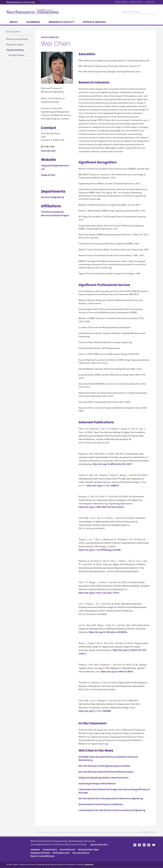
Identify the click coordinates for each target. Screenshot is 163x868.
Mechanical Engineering (52, 197)
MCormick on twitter (134, 845)
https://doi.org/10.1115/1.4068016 (103, 486)
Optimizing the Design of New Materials (97, 784)
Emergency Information (40, 853)
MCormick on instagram (149, 845)
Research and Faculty (17, 39)
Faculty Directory (15, 50)
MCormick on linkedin (144, 845)
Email (48, 151)
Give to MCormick (67, 850)
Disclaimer (89, 865)
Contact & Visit (136, 2)
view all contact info (99, 845)
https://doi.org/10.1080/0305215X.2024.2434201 (101, 507)
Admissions (35, 850)
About (15, 22)
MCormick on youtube (154, 845)
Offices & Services (95, 22)
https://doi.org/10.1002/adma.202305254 (108, 632)
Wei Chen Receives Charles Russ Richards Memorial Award (106, 772)
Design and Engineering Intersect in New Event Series (104, 778)
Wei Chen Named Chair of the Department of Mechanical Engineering (111, 799)
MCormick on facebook (139, 845)
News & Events (121, 2)
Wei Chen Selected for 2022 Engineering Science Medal (104, 766)
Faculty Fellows (16, 55)
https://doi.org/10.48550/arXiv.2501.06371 (113, 464)
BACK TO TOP (148, 832)
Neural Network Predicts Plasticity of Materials (101, 804)
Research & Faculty (63, 22)
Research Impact (15, 45)
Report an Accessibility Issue (42, 856)
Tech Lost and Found (81, 853)
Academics (34, 22)
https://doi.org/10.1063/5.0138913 (117, 672)
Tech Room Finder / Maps (88, 850)
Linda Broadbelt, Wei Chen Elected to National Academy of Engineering (112, 810)
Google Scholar (48, 175)
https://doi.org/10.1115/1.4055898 (95, 711)
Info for (152, 2)
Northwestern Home (61, 853)
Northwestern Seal (18, 847)
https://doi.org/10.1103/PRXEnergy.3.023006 (100, 550)
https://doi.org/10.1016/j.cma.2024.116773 (99, 593)
